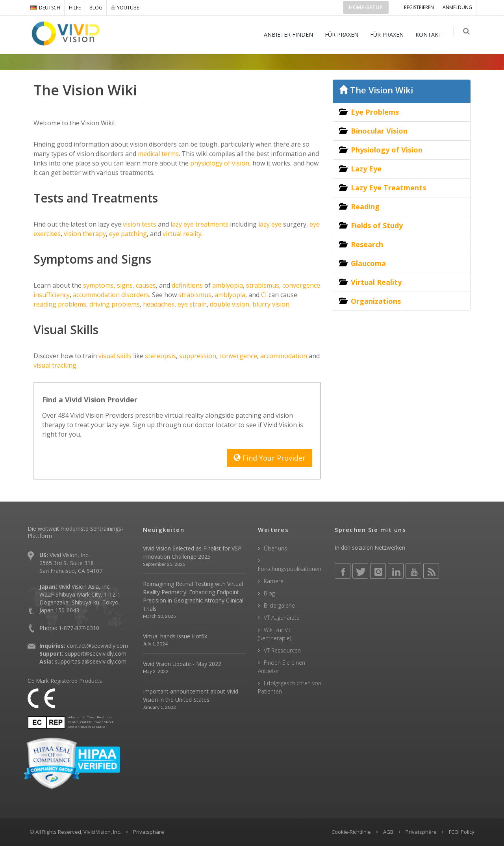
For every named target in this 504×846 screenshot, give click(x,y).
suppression (198, 356)
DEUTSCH (45, 8)
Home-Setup (366, 7)
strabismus (263, 285)
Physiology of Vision (387, 150)
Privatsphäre (421, 832)
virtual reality (181, 234)
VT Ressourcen (282, 650)
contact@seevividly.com (97, 646)
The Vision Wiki (376, 90)
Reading (365, 206)
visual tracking (55, 365)
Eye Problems (375, 112)
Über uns (275, 548)
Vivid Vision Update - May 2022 (182, 664)
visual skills (114, 356)
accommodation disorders (111, 295)
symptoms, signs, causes (120, 285)
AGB (388, 832)
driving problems (115, 304)
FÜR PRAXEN (344, 34)
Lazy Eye (366, 169)
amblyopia (228, 285)
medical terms (157, 154)
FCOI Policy (462, 832)
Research (367, 244)
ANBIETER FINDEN (291, 34)
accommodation (284, 356)
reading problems (60, 304)
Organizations (376, 301)
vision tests (139, 224)
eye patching (127, 234)
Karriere (274, 581)
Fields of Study (377, 225)
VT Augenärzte (282, 618)
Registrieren (419, 7)
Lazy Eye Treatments (388, 188)
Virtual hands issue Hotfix (175, 636)
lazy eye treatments (199, 224)
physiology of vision (219, 163)
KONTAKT (431, 34)
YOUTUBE (125, 7)
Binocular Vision (379, 131)
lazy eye (269, 224)
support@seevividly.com (96, 654)
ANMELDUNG (457, 7)
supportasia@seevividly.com (91, 661)
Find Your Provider (270, 458)
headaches (159, 304)
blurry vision (271, 304)
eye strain (192, 304)
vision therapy (84, 234)
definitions (187, 285)
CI (264, 295)
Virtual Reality (376, 282)
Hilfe (75, 8)
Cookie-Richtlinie (351, 832)
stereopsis (160, 356)
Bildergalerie (279, 605)
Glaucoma (368, 263)
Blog (96, 8)
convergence (238, 356)
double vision (230, 304)
